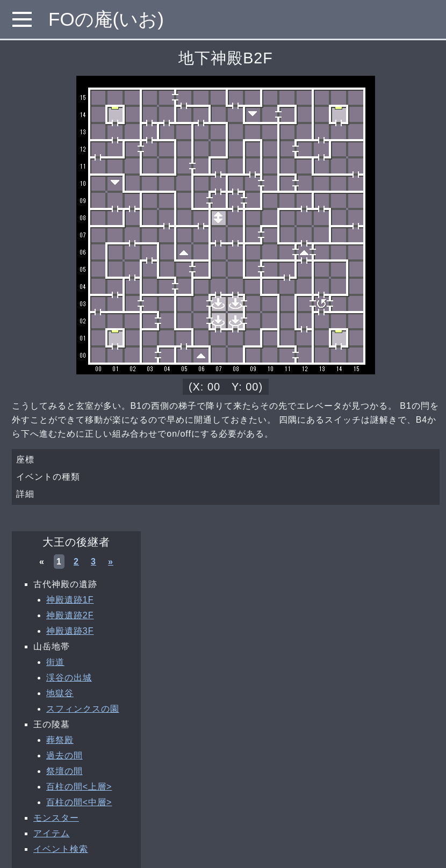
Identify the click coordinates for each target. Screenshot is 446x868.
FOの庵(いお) (106, 19)
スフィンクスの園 (83, 709)
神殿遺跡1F (70, 600)
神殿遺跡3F (70, 631)
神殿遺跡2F (70, 615)
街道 (55, 662)
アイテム (52, 833)
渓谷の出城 (69, 678)
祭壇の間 (64, 771)
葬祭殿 (60, 740)
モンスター (56, 818)
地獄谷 (60, 693)
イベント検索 (61, 849)
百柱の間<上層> (79, 787)
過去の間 (64, 755)
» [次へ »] (111, 562)
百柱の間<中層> (79, 802)
